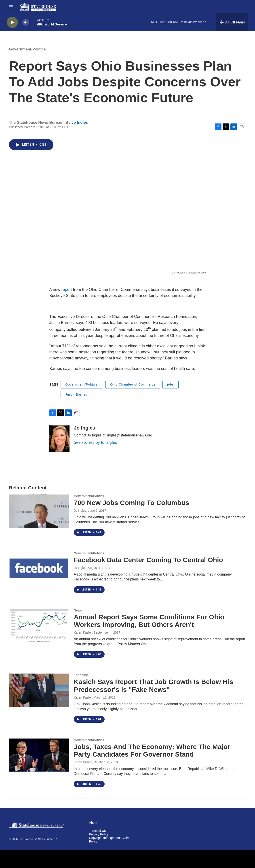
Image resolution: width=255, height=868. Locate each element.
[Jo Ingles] (59, 438)
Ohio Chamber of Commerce (133, 384)
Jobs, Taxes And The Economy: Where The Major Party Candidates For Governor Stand (152, 751)
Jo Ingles (80, 122)
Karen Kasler (83, 632)
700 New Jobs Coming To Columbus (131, 503)
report (67, 290)
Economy (81, 675)
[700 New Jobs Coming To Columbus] (39, 511)
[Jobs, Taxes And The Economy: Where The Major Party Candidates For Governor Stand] (39, 755)
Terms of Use (98, 831)
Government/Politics (27, 49)
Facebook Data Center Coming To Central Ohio (148, 560)
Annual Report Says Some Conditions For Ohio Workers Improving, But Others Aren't (149, 621)
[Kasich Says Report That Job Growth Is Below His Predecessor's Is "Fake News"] (39, 690)
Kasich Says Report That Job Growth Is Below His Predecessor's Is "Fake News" (153, 686)
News (78, 610)
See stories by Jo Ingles (96, 442)
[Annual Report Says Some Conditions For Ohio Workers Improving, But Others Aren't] (39, 626)
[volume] (26, 22)
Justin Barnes (76, 394)
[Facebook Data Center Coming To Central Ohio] (39, 568)
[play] (12, 22)
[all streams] (232, 22)
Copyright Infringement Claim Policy (109, 840)
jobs (171, 384)
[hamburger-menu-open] (11, 7)
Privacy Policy (99, 834)
